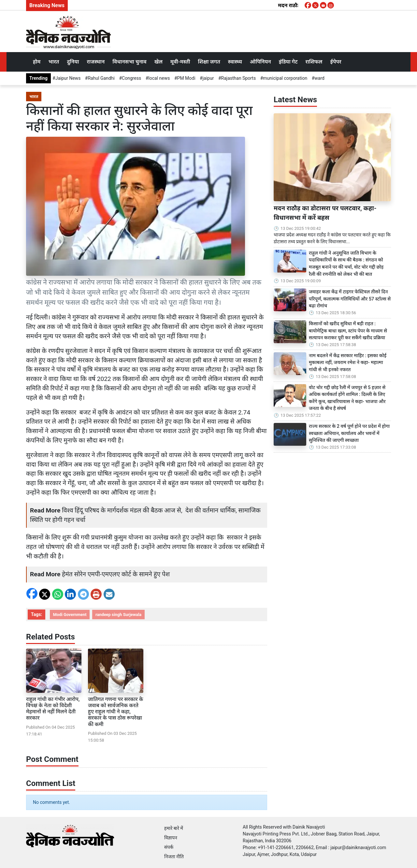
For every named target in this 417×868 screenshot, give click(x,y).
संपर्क (169, 847)
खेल (158, 62)
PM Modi (186, 78)
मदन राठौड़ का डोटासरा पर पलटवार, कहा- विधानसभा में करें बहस (325, 213)
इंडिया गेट (288, 62)
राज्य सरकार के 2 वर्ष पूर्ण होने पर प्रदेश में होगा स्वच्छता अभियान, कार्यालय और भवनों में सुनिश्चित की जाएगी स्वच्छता (349, 433)
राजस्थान (96, 62)
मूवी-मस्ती (180, 62)
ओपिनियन (260, 62)
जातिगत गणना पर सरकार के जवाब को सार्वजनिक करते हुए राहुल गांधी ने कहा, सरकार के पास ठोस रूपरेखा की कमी (115, 712)
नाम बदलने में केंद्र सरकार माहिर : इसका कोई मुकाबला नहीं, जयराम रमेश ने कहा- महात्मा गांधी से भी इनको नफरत (348, 363)
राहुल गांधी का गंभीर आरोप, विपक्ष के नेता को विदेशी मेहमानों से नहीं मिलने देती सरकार (53, 709)
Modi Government (70, 615)
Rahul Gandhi (101, 78)
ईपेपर (336, 62)
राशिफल (314, 62)
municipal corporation (285, 78)
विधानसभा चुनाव (129, 62)
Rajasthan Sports (239, 78)
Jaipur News (68, 78)
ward (319, 78)
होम (37, 62)
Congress (131, 78)
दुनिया (73, 62)
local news (159, 78)
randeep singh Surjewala (118, 615)
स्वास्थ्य (235, 62)
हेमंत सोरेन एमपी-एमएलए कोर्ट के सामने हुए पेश (116, 574)
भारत (54, 62)
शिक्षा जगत (209, 62)
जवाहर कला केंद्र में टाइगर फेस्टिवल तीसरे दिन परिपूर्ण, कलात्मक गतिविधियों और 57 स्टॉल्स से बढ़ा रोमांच (350, 299)
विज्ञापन (171, 838)
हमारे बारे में (174, 828)
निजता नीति (174, 857)
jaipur (208, 78)
